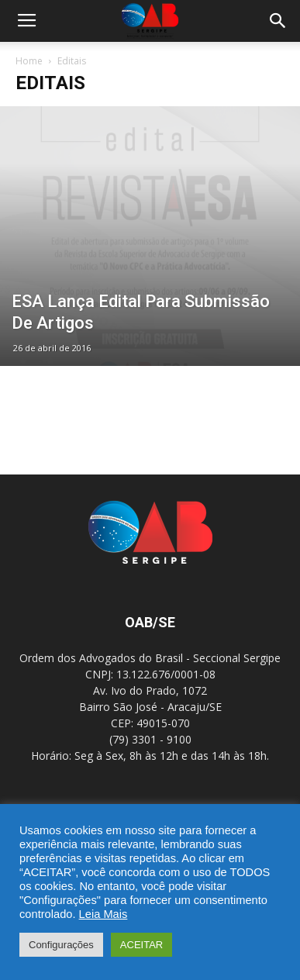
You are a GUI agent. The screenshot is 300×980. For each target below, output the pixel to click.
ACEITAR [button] (141, 945)
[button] (278, 21)
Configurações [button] (61, 945)
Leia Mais (103, 914)
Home (29, 61)
